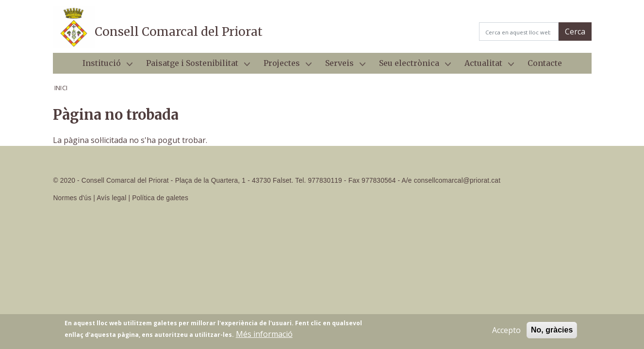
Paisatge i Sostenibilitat (194, 66)
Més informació (264, 336)
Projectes (284, 66)
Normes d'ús (73, 198)
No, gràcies (552, 332)
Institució (104, 66)
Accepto (506, 333)
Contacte (545, 63)
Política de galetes (160, 198)
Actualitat (485, 66)
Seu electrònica (411, 66)
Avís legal (111, 198)
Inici (61, 88)
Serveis (341, 66)
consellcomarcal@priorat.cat (457, 181)
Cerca (575, 32)
